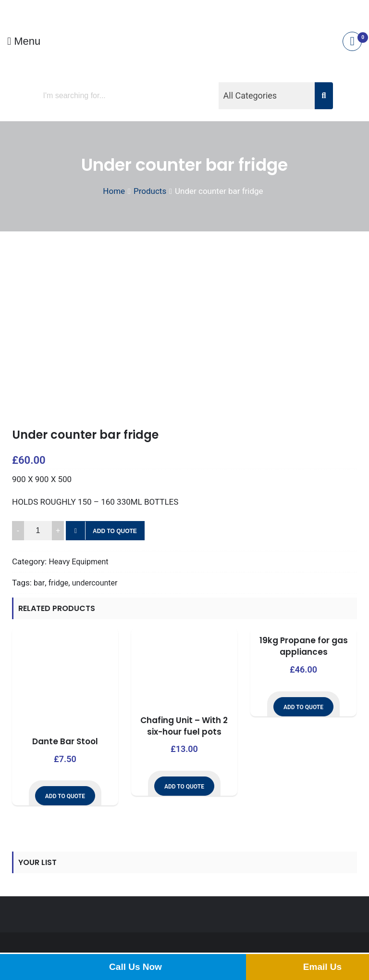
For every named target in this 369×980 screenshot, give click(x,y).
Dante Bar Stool (65, 741)
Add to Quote (115, 531)
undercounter (95, 583)
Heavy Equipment (78, 562)
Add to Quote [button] (65, 796)
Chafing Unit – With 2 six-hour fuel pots (184, 726)
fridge (58, 583)
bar (39, 583)
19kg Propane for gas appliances (304, 646)
